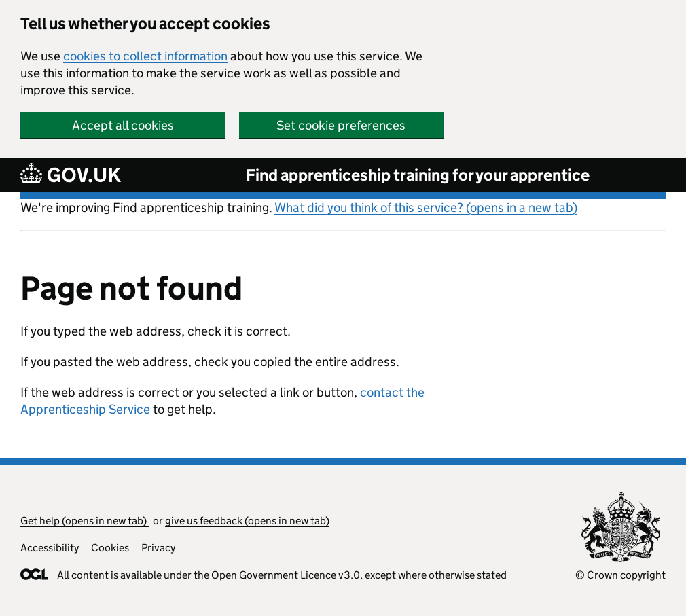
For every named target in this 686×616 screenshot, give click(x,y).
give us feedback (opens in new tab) (247, 521)
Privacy (158, 548)
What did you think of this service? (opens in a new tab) (426, 207)
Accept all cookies (123, 125)
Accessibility (50, 548)
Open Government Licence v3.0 (286, 575)
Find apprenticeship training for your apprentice (418, 175)
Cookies (110, 548)
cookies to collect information (145, 56)
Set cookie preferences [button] (341, 125)
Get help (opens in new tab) (85, 521)
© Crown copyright (620, 575)
